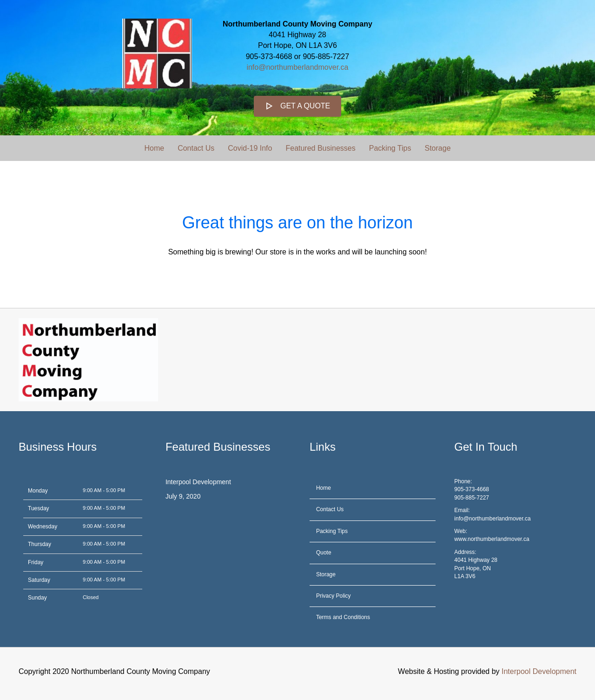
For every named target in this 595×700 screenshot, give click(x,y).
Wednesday (43, 527)
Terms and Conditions (343, 617)
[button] (298, 106)
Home (154, 148)
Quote (324, 553)
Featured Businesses (320, 148)
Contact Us (196, 148)
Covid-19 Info (250, 148)
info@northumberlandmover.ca (297, 67)
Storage (437, 148)
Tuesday (39, 508)
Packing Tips (390, 148)
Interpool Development (198, 482)
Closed (91, 597)
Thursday (40, 544)
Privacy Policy (334, 596)
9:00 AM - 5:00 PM (104, 490)
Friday (36, 562)
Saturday (39, 580)
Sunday (37, 598)
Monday (38, 491)
